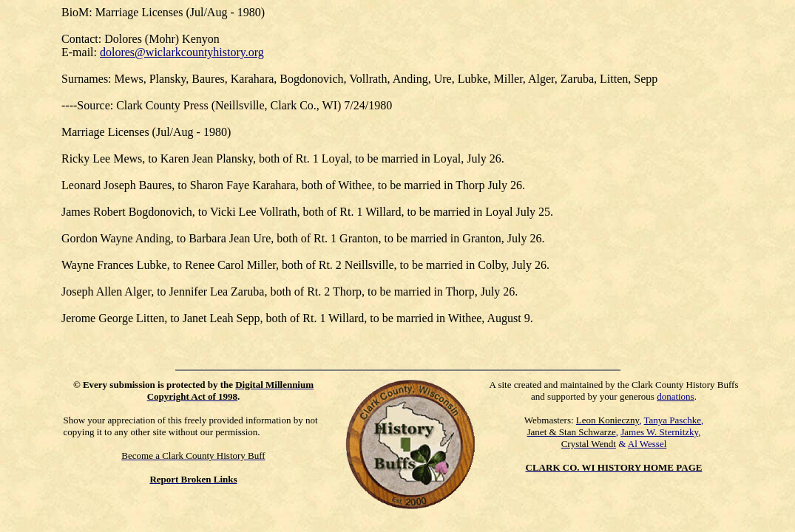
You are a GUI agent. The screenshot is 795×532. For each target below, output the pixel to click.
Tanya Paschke (673, 420)
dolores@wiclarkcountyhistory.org (182, 52)
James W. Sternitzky (659, 432)
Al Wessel (647, 444)
